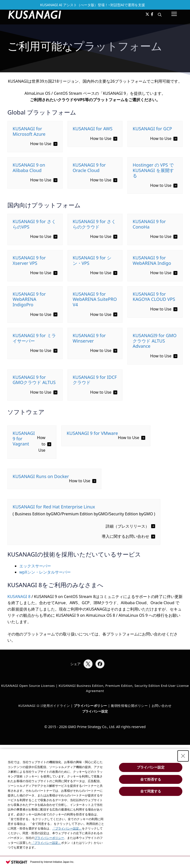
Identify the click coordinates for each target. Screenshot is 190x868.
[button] (160, 15)
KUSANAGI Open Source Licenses (28, 686)
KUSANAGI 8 (19, 597)
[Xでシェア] (88, 664)
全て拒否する (151, 779)
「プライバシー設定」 (67, 829)
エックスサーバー (35, 566)
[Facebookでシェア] (100, 664)
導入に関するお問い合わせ (125, 536)
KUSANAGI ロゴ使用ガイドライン (44, 706)
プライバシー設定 (95, 711)
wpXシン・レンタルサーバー (45, 572)
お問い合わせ (162, 706)
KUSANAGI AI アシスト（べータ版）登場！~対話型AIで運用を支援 (93, 5)
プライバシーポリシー (49, 838)
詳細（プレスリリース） (127, 526)
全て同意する (151, 791)
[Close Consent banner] (183, 756)
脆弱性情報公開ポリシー (129, 706)
